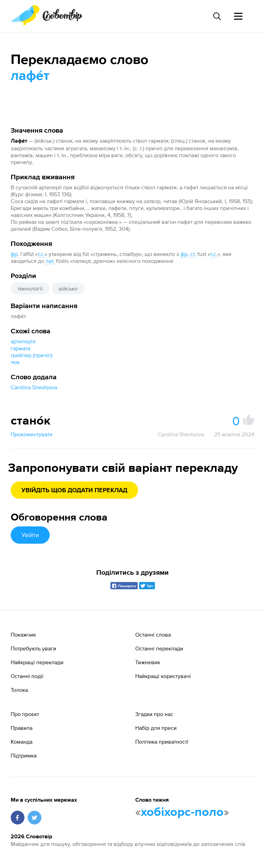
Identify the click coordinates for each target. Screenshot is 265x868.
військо (68, 288)
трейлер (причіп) (32, 355)
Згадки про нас (154, 714)
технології (30, 288)
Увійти (30, 535)
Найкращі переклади (37, 662)
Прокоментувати (32, 434)
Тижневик (148, 662)
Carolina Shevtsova (34, 387)
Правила (22, 728)
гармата (21, 348)
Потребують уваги (33, 648)
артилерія (23, 341)
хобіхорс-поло (182, 812)
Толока (19, 690)
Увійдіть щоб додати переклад (74, 490)
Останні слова (153, 635)
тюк (15, 362)
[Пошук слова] (217, 16)
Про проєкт (25, 714)
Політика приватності (162, 742)
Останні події (27, 676)
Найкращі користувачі (163, 676)
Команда (22, 742)
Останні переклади (159, 648)
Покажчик (23, 635)
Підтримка (24, 755)
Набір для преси (156, 728)
